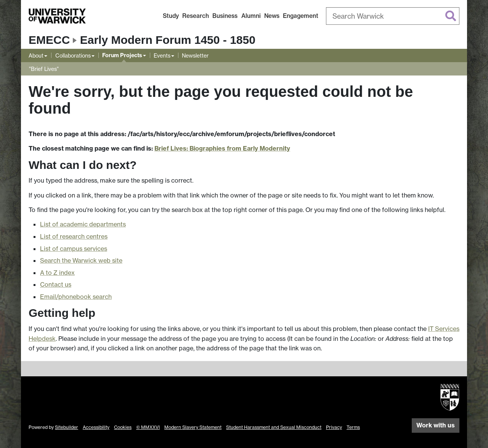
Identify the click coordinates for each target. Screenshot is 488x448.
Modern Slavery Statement (193, 427)
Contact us (56, 284)
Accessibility (96, 427)
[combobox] (393, 16)
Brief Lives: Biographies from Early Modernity (222, 148)
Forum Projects (122, 55)
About (36, 55)
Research (196, 16)
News (272, 16)
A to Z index (57, 273)
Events (162, 55)
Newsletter (195, 55)
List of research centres (74, 236)
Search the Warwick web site (81, 260)
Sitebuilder (67, 427)
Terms (353, 427)
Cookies (123, 427)
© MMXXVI (148, 427)
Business (225, 16)
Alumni (251, 16)
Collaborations (73, 55)
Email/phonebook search (76, 297)
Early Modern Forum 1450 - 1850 (168, 40)
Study (171, 16)
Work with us (436, 425)
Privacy (334, 427)
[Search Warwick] (393, 16)
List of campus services (74, 249)
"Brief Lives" (44, 69)
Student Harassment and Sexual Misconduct (274, 427)
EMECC (49, 40)
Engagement (301, 16)
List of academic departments (83, 224)
